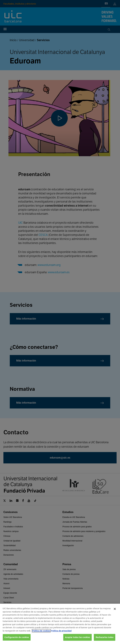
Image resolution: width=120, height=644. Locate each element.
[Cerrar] (115, 609)
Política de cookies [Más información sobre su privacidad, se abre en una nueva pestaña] (41, 631)
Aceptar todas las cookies (78, 637)
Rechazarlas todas (105, 637)
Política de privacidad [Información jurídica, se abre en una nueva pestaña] (61, 631)
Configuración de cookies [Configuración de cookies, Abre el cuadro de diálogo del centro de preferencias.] (17, 637)
